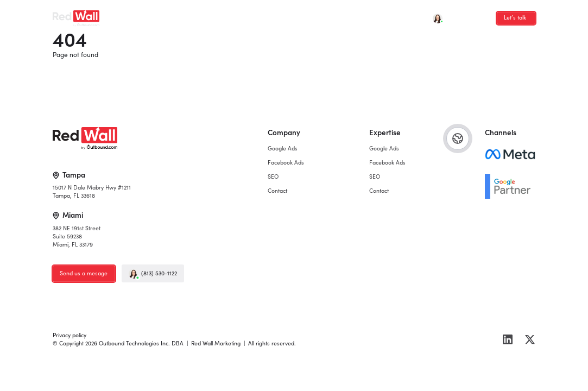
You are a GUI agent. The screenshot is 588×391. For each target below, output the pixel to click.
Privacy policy (69, 335)
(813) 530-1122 (153, 274)
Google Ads (143, 15)
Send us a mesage (84, 273)
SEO (229, 15)
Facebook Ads (190, 15)
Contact (258, 15)
